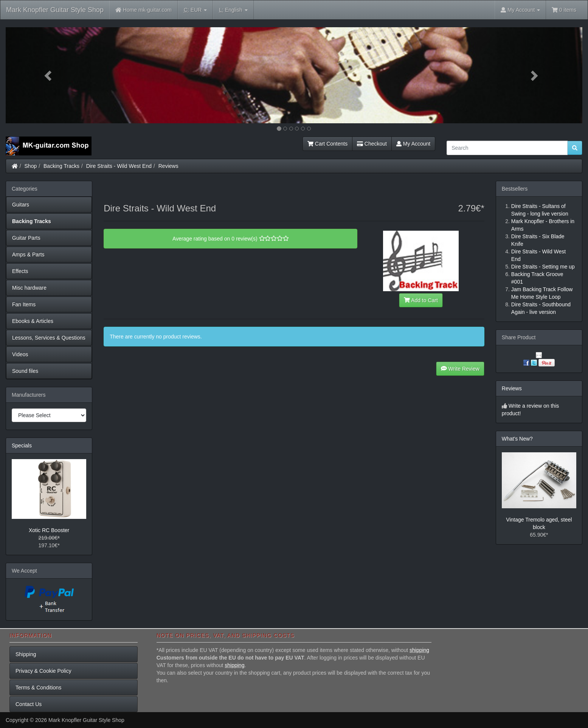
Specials (22, 445)
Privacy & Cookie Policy (43, 671)
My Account (413, 144)
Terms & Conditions (38, 688)
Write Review (460, 369)
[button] (49, 75)
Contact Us (29, 704)
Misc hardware (29, 288)
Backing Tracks (61, 166)
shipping (419, 650)
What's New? (517, 439)
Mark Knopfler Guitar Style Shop (55, 10)
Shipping (26, 654)
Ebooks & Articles (33, 321)
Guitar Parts (26, 238)
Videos (20, 354)
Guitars (21, 205)
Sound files (25, 371)
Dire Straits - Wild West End (119, 166)
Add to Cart (421, 300)
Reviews (168, 166)
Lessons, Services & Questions (49, 338)
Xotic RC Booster (49, 530)
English (233, 10)
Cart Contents (327, 144)
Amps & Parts (28, 255)
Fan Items (24, 304)
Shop (31, 166)
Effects (20, 271)
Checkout (372, 144)
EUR (195, 10)
